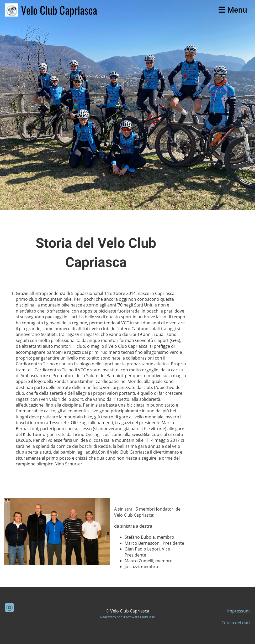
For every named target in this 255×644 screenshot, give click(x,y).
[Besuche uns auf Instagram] (9, 608)
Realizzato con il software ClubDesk (127, 617)
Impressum (238, 611)
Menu (233, 10)
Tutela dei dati (236, 623)
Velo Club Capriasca (59, 10)
